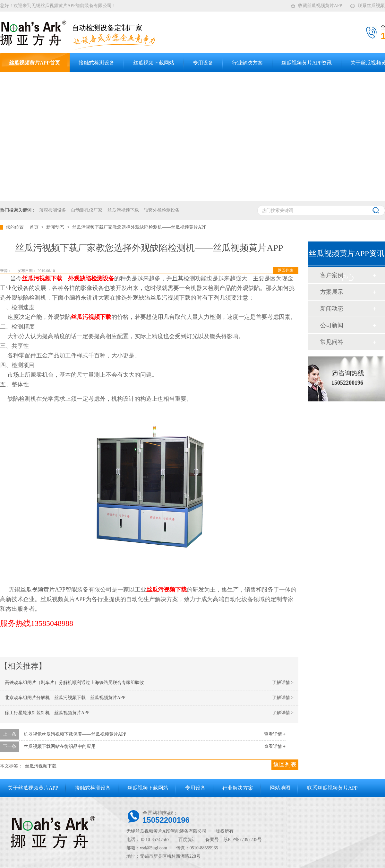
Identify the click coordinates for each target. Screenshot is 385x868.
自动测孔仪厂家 (87, 210)
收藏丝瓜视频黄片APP (316, 4)
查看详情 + (275, 734)
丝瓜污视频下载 (123, 210)
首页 (35, 227)
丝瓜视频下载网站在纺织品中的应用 (60, 746)
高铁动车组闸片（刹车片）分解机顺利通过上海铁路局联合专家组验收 (74, 683)
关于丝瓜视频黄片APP (33, 788)
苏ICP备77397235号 (243, 840)
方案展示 (332, 292)
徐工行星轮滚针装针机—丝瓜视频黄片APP (47, 713)
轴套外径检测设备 (162, 210)
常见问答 (332, 342)
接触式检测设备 (93, 788)
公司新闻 (332, 325)
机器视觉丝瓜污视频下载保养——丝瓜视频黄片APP (75, 734)
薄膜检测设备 (53, 210)
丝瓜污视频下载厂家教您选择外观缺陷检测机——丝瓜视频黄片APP (139, 227)
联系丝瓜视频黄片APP (332, 788)
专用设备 (195, 788)
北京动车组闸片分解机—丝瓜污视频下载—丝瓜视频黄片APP (65, 698)
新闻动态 (56, 227)
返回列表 (286, 270)
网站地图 (280, 788)
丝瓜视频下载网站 (148, 788)
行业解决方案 (238, 788)
